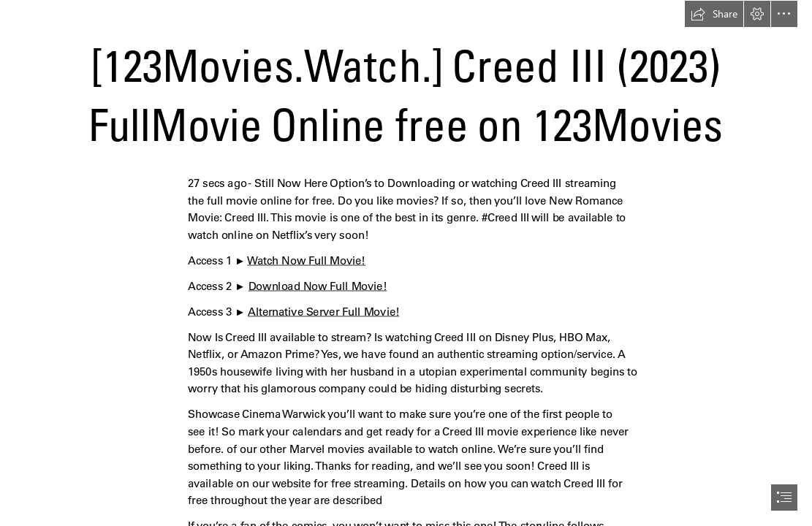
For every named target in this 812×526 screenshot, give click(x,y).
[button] (714, 14)
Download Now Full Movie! (318, 286)
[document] (406, 263)
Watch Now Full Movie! (306, 260)
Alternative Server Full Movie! (323, 312)
